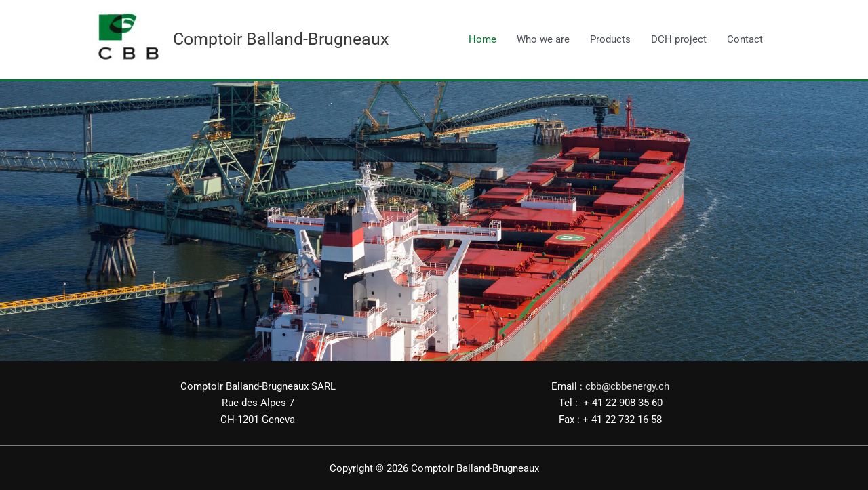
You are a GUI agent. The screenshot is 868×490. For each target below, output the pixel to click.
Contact (745, 39)
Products (610, 39)
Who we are (543, 39)
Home (482, 39)
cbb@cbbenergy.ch (627, 385)
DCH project (679, 39)
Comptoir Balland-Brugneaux (281, 39)
